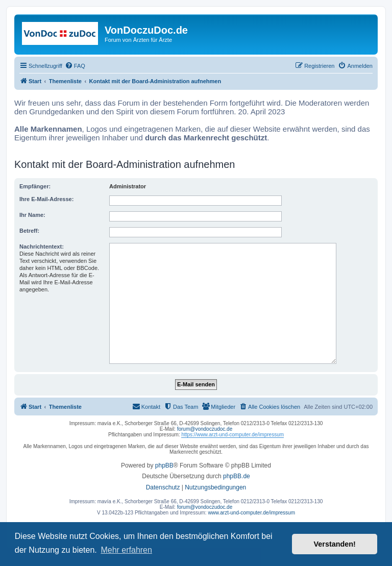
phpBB (164, 465)
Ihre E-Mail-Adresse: (46, 199)
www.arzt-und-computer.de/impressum (251, 513)
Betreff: (29, 231)
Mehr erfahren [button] (126, 550)
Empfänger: (35, 186)
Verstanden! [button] (335, 544)
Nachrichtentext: (42, 247)
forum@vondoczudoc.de (205, 429)
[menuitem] (75, 66)
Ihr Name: (32, 215)
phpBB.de (237, 476)
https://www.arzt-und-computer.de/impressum (232, 435)
